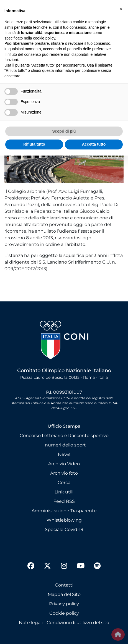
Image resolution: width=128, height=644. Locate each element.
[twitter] (47, 561)
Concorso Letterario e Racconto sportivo (64, 436)
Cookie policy (64, 613)
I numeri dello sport (64, 445)
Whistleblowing (64, 520)
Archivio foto (64, 473)
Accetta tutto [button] (94, 144)
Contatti (64, 585)
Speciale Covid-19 (64, 529)
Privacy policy (64, 604)
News (64, 454)
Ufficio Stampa (64, 426)
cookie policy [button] (44, 38)
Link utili (64, 492)
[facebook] (31, 567)
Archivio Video (64, 464)
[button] (121, 9)
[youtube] (81, 567)
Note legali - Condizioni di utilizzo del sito (64, 623)
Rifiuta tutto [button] (34, 144)
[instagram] (64, 567)
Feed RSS (64, 501)
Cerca (64, 483)
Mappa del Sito (64, 594)
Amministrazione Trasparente (64, 511)
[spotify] (97, 567)
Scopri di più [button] (64, 131)
